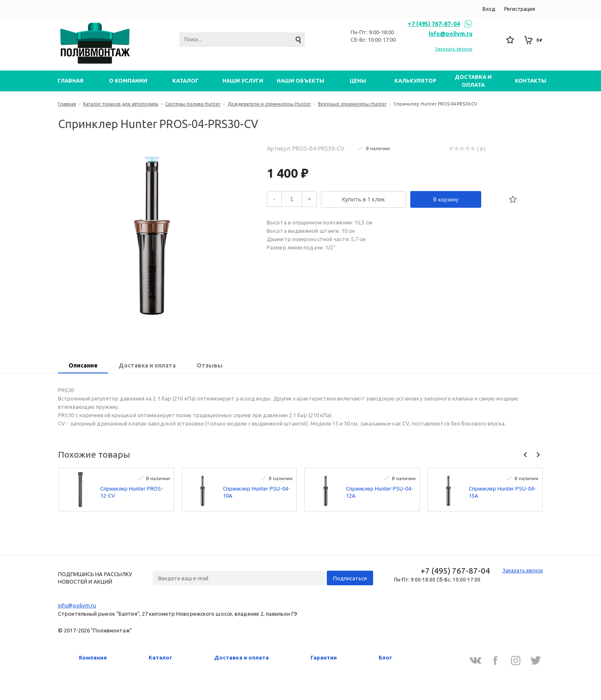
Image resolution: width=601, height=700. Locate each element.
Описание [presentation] (83, 365)
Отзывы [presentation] (210, 365)
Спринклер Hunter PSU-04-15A (502, 492)
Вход (489, 9)
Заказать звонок (454, 49)
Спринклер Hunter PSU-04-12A (380, 492)
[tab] (83, 366)
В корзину (446, 199)
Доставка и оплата (241, 657)
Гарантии (324, 657)
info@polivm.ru (451, 34)
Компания (93, 657)
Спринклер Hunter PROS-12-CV (132, 492)
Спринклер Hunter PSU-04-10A (256, 492)
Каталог (160, 657)
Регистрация (520, 9)
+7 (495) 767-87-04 (434, 24)
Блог (385, 657)
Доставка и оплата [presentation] (147, 365)
